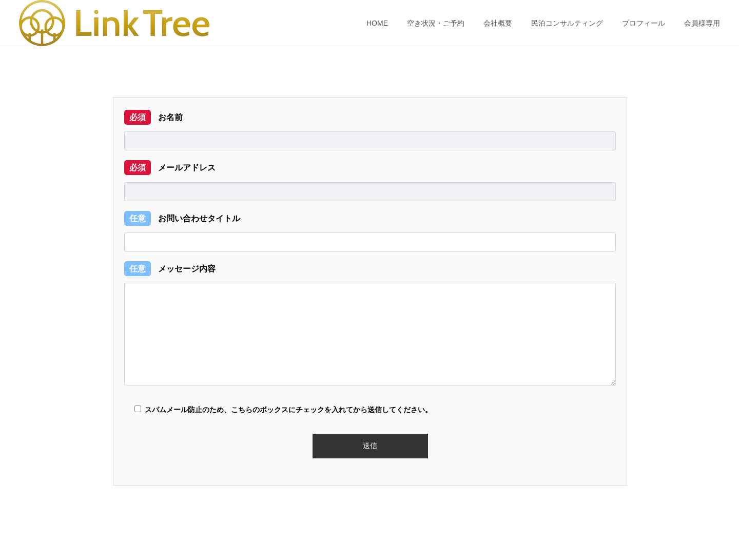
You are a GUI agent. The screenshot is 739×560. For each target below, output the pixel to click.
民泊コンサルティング (567, 23)
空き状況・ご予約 (436, 23)
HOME (377, 23)
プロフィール (644, 23)
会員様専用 (702, 23)
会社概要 (498, 23)
